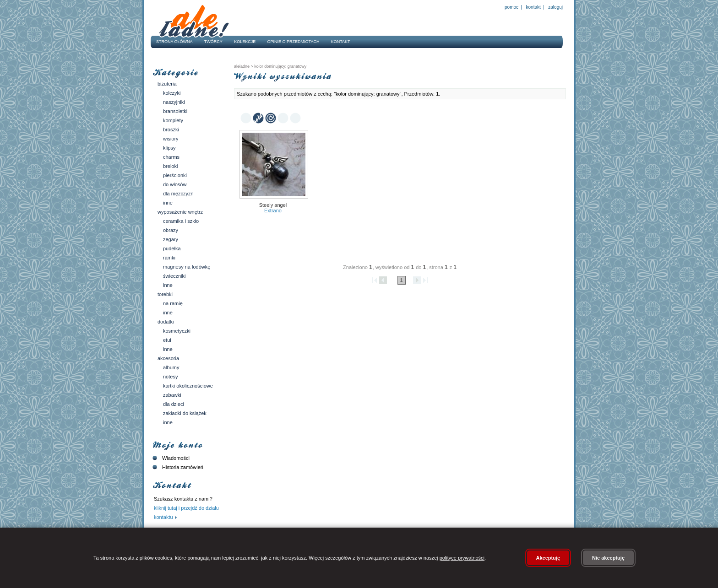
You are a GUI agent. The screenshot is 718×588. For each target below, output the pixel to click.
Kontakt (533, 7)
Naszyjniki (174, 102)
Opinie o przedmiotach (294, 42)
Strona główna (174, 42)
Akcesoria (168, 358)
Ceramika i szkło (181, 221)
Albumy (171, 367)
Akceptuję (548, 558)
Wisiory (171, 139)
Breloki (170, 166)
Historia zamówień (177, 467)
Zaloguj (555, 7)
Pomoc (511, 7)
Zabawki (172, 395)
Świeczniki (174, 276)
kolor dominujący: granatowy (280, 66)
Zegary (171, 239)
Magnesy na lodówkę (187, 267)
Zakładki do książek (185, 413)
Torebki (165, 294)
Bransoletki (175, 111)
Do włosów (175, 184)
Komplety (173, 120)
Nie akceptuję (608, 558)
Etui (167, 340)
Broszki (171, 129)
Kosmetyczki (177, 331)
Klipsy (169, 148)
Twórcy (213, 42)
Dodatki (166, 322)
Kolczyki (172, 93)
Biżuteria (167, 84)
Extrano (273, 210)
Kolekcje (245, 42)
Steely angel (273, 205)
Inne (168, 203)
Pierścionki (175, 175)
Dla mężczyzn (178, 194)
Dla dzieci (174, 404)
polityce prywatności (462, 558)
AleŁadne (242, 66)
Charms (171, 157)
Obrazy (171, 230)
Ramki (169, 258)
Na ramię (173, 303)
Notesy (170, 377)
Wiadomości (170, 458)
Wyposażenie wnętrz (180, 212)
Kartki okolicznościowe (188, 386)
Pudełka (172, 248)
